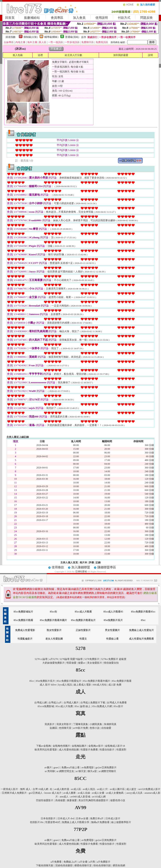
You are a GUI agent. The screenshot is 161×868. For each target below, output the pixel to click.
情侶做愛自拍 (111, 663)
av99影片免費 (80, 728)
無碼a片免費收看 (100, 822)
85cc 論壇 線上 (83, 706)
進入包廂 (18, 55)
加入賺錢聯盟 (81, 567)
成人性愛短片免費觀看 (141, 639)
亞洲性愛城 (81, 571)
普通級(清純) (72, 37)
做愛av (82, 663)
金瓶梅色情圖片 (61, 746)
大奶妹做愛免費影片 (54, 663)
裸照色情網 (119, 866)
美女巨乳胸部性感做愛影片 (93, 800)
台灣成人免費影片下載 (93, 703)
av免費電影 (88, 767)
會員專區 (57, 18)
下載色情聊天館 (45, 866)
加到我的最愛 (121, 55)
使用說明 (102, 18)
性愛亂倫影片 (25, 639)
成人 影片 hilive (48, 685)
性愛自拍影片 (107, 750)
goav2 (57, 767)
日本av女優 (82, 818)
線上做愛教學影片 (121, 822)
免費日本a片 (97, 818)
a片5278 (53, 659)
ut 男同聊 (50, 771)
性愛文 (83, 639)
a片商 (92, 862)
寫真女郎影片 (64, 724)
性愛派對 (121, 750)
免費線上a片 (70, 862)
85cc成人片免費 (64, 706)
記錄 (98, 563)
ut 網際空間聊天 (107, 771)
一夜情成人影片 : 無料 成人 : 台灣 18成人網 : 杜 (27, 789)
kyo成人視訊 (65, 685)
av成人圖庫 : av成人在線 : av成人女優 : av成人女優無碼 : (94, 793)
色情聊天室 (65, 728)
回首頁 (10, 18)
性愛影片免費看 (89, 750)
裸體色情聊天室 (83, 866)
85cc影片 (119, 706)
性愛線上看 (112, 639)
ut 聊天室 (81, 771)
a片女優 (83, 862)
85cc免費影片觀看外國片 (53, 620)
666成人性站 (100, 685)
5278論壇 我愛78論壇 (71, 659)
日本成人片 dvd (66, 818)
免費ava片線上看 (71, 767)
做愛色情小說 (118, 800)
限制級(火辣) (31, 37)
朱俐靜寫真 (110, 724)
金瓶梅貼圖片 (79, 746)
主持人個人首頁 (69, 563)
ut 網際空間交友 (65, 771)
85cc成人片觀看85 (113, 612)
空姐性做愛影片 (45, 800)
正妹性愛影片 (83, 630)
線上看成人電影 (82, 685)
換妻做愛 (72, 800)
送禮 (40, 55)
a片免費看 (56, 862)
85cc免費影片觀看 (24, 620)
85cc (143, 620)
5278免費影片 (92, 659)
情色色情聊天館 (102, 866)
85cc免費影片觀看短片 (83, 620)
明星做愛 (71, 663)
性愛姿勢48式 (53, 822)
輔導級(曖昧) (51, 37)
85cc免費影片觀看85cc (143, 612)
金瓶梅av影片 (96, 746)
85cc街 (53, 612)
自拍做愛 (106, 728)
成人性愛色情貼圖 (69, 750)
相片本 (83, 563)
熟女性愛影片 (54, 630)
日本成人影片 (113, 818)
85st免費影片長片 (113, 620)
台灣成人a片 (55, 703)
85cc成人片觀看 (83, 612)
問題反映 (146, 18)
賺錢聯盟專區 (107, 567)
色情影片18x (37, 822)
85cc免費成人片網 (102, 706)
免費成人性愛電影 (25, 630)
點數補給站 (32, 18)
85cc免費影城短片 (24, 612)
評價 (91, 563)
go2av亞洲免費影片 (106, 767)
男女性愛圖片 (112, 630)
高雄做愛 (60, 800)
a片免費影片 (104, 862)
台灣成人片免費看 (117, 703)
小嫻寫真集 (96, 724)
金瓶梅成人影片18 (115, 746)
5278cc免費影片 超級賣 (114, 659)
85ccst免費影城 (46, 706)
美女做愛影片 (95, 663)
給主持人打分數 (73, 55)
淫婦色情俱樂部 (64, 866)
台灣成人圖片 (71, 703)
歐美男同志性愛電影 (46, 750)
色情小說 (95, 728)
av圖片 (48, 767)
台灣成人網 (40, 703)
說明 (150, 55)
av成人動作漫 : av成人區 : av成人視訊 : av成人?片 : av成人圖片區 (90, 789)
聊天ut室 (92, 771)
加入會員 (79, 18)
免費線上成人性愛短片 (141, 630)
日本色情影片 (48, 818)
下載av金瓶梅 (43, 746)
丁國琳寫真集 (80, 724)
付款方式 (124, 18)
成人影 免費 (115, 685)
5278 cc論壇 (41, 659)
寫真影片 (50, 724)
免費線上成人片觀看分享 (76, 822)
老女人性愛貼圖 (54, 639)
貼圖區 (54, 728)
